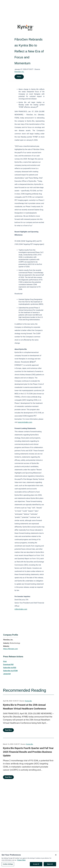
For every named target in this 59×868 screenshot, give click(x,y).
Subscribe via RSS (10, 668)
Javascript (7, 674)
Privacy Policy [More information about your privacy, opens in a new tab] (21, 861)
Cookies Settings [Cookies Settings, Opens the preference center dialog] (8, 865)
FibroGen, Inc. (19, 72)
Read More (8, 730)
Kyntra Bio (28, 701)
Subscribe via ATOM (10, 671)
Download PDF (8, 665)
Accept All (36, 865)
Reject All (50, 865)
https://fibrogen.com (10, 649)
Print (5, 661)
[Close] (56, 856)
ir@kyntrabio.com (21, 609)
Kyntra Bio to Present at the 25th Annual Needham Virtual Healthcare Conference (24, 707)
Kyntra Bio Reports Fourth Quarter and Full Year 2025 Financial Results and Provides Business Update (28, 752)
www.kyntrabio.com (25, 422)
